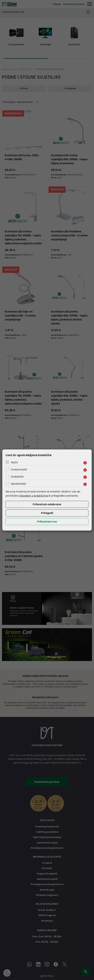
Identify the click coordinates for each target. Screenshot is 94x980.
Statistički (17, 476)
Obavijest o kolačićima (33, 496)
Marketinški (18, 484)
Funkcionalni (19, 469)
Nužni (14, 462)
